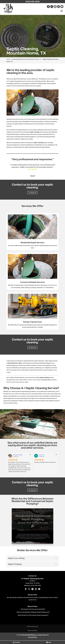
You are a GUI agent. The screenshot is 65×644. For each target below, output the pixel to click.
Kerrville (16, 380)
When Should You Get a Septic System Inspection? (33, 615)
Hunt (34, 380)
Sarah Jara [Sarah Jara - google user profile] (42, 455)
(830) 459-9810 (33, 2)
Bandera (9, 382)
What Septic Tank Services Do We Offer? (33, 609)
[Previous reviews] (7, 464)
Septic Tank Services (32, 626)
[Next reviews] (58, 464)
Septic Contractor (32, 631)
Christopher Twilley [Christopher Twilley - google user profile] (18, 455)
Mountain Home (46, 380)
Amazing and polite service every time (45, 462)
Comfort (30, 380)
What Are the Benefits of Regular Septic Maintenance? (33, 612)
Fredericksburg (19, 382)
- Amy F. (32, 176)
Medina (54, 380)
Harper (39, 380)
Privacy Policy (32, 637)
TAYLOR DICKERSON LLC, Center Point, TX (35, 635)
